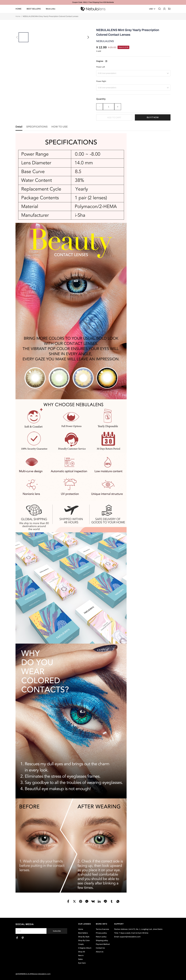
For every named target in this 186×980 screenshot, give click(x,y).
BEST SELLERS (34, 9)
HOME (18, 9)
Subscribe (57, 931)
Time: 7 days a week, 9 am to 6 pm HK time (131, 933)
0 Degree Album (85, 948)
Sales (80, 959)
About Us (100, 952)
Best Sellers (83, 933)
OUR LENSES (84, 924)
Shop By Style (84, 937)
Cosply (81, 944)
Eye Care (82, 963)
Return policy (101, 937)
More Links (51, 9)
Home (18, 16)
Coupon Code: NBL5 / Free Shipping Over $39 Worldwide (93, 2)
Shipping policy (102, 940)
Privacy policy (101, 933)
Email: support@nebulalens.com (127, 937)
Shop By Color (84, 940)
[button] (17, 37)
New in (81, 955)
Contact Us (100, 948)
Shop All (82, 952)
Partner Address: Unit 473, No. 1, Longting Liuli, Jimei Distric (138, 929)
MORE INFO (102, 924)
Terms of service (102, 929)
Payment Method (103, 944)
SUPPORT (119, 924)
